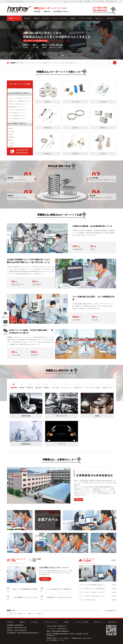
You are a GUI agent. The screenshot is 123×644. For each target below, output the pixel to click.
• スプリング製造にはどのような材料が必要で (92, 589)
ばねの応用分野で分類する (19, 93)
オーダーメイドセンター (60, 18)
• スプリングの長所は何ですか (88, 600)
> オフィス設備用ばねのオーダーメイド (18, 119)
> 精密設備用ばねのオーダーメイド (17, 107)
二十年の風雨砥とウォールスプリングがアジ (26, 597)
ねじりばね (46, 18)
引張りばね (27, 18)
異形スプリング (75, 63)
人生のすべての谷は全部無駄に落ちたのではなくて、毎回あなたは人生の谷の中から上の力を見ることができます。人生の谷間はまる (56, 573)
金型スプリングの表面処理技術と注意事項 (25, 589)
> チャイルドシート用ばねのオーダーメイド (19, 98)
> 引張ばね (10, 134)
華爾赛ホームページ (14, 18)
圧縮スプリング (48, 63)
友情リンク (22, 613)
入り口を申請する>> (110, 611)
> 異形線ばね (11, 137)
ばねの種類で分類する (17, 123)
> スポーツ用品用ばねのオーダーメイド (18, 116)
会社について (99, 18)
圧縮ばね (36, 18)
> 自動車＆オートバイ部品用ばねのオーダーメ (19, 101)
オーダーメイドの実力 (85, 18)
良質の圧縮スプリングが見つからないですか (59, 597)
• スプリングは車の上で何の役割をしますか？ (92, 596)
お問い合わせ (111, 18)
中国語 (80, 2)
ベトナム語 (73, 2)
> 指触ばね (10, 146)
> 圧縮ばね (10, 128)
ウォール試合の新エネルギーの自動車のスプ (59, 589)
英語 (66, 2)
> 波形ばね (10, 140)
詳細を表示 (45, 579)
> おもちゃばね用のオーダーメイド (17, 113)
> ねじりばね (11, 131)
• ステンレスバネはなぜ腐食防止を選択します (92, 585)
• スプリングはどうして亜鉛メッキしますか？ (92, 592)
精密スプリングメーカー (27, 63)
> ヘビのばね (11, 143)
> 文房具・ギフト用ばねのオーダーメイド (18, 104)
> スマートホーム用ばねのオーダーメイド (18, 110)
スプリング (39, 63)
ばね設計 (73, 18)
